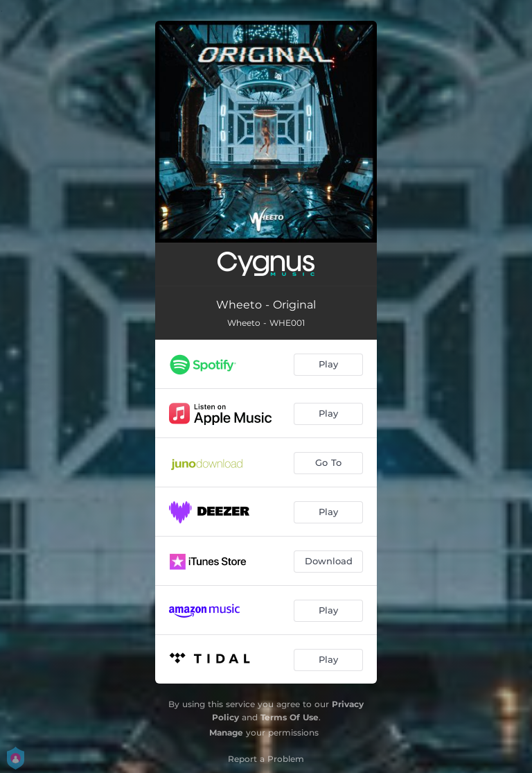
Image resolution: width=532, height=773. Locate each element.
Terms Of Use (290, 717)
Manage (226, 732)
